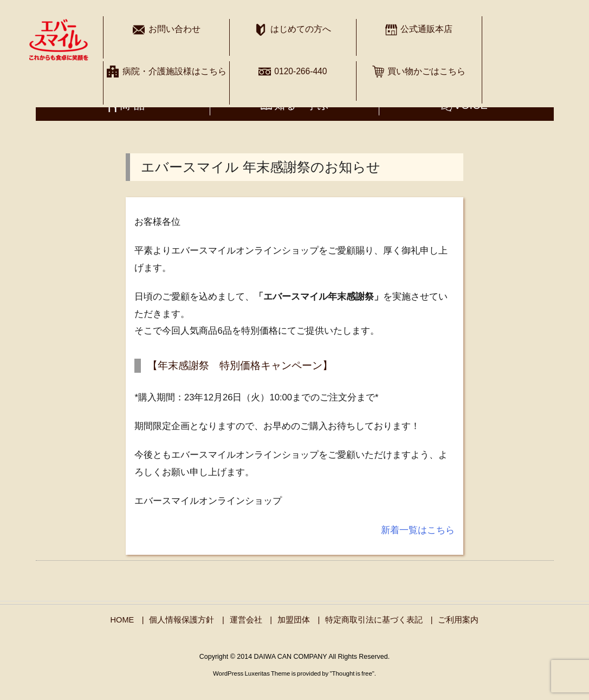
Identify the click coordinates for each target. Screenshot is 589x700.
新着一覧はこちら (418, 530)
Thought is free (352, 673)
